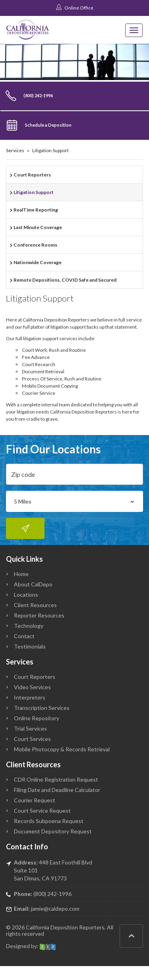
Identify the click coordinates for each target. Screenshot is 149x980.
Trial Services (30, 728)
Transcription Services (42, 708)
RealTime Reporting (36, 210)
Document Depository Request (53, 831)
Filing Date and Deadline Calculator (57, 790)
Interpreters (30, 697)
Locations (26, 595)
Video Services (32, 687)
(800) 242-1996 (52, 894)
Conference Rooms (35, 245)
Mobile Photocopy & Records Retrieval (62, 749)
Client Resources (35, 605)
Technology (29, 626)
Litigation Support (34, 192)
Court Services (32, 739)
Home (21, 574)
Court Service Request (42, 810)
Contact (24, 636)
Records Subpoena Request (49, 821)
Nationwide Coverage (38, 262)
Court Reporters (32, 175)
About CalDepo (33, 584)
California (38, 927)
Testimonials (30, 646)
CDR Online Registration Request (56, 779)
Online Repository (37, 718)
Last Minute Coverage (38, 227)
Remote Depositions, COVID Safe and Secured (65, 280)
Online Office (75, 8)
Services (15, 150)
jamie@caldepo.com (55, 908)
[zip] (74, 474)
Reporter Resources (39, 615)
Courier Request (35, 800)
